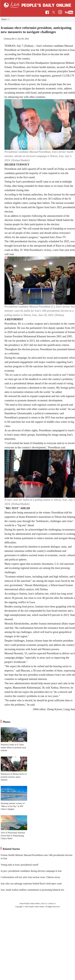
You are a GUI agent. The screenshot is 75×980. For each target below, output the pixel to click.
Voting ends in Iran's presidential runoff (19, 865)
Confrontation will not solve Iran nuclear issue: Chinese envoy (30, 877)
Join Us (44, 903)
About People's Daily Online (30, 903)
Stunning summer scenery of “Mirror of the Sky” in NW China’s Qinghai (13, 806)
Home (4, 19)
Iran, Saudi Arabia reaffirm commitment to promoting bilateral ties (32, 890)
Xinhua (7, 39)
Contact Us (52, 903)
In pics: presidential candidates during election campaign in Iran (31, 871)
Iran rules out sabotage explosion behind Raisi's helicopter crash (31, 884)
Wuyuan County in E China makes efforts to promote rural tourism (13, 748)
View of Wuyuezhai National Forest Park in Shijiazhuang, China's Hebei (13, 836)
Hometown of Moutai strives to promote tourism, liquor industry (14, 777)
